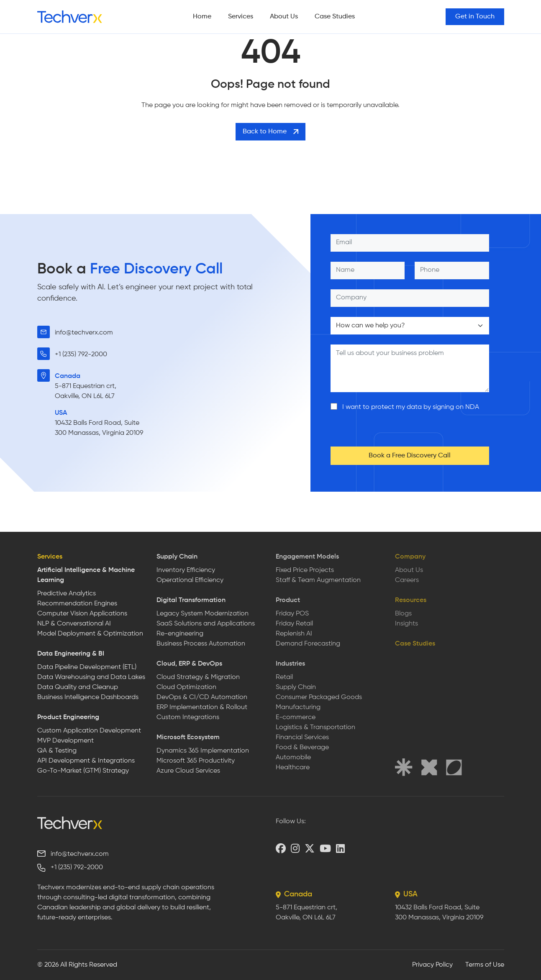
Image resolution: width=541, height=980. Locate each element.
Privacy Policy (432, 965)
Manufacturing (298, 707)
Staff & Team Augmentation (318, 580)
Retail (284, 677)
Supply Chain (177, 557)
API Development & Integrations (86, 761)
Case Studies (335, 17)
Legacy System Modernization (203, 614)
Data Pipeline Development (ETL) (87, 667)
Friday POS (292, 614)
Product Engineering (68, 717)
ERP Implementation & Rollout (202, 707)
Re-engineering (180, 634)
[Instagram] (295, 848)
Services (241, 17)
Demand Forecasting (308, 644)
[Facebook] (281, 848)
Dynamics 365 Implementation (203, 751)
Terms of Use (485, 965)
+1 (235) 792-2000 (81, 355)
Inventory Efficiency (186, 570)
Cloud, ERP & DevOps (189, 664)
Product (288, 600)
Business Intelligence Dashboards (88, 697)
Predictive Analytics (67, 594)
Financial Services (302, 738)
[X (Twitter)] (310, 848)
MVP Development (65, 741)
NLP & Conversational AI (74, 624)
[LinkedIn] (340, 848)
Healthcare (293, 768)
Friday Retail (294, 624)
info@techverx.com (84, 333)
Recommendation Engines (77, 604)
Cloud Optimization (186, 687)
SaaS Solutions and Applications (206, 624)
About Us (284, 17)
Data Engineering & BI (71, 654)
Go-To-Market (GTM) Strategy (83, 771)
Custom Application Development (89, 731)
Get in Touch (475, 17)
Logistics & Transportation (315, 727)
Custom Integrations (188, 717)
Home (202, 17)
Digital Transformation (191, 600)
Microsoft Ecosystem (188, 738)
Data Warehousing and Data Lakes (91, 677)
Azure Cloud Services (188, 771)
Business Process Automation (201, 644)
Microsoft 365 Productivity (196, 761)
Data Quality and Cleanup (78, 687)
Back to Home (270, 132)
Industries (290, 664)
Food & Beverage (302, 748)
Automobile (293, 758)
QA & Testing (57, 751)
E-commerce (296, 717)
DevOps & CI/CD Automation (202, 697)
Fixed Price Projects (305, 570)
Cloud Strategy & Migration (198, 677)
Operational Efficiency (190, 580)
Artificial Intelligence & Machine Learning (86, 575)
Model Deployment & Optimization (90, 634)
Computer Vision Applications (82, 614)
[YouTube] (325, 848)
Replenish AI (294, 634)
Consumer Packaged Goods (319, 697)
